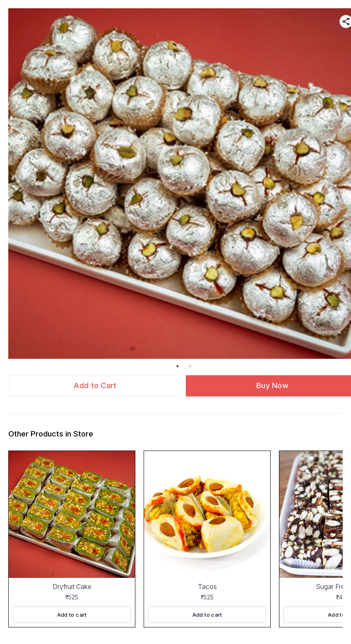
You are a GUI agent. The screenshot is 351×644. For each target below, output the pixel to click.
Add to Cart (95, 385)
